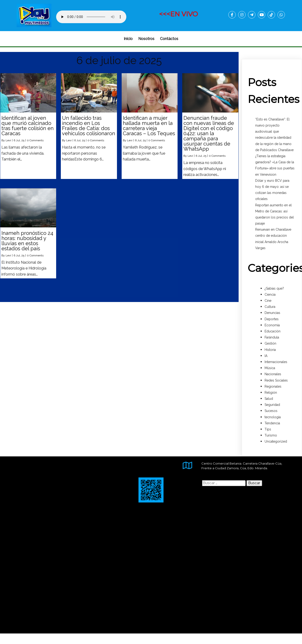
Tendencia (272, 423)
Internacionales (276, 362)
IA (266, 356)
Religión (271, 393)
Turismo (271, 435)
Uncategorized (276, 441)
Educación (273, 331)
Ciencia (270, 295)
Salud (269, 399)
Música (270, 368)
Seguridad (272, 405)
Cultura (270, 307)
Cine (268, 301)
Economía (272, 325)
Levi (8, 140)
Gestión (270, 343)
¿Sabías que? (274, 288)
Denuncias (272, 313)
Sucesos (271, 411)
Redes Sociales (276, 380)
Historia (270, 350)
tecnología (273, 417)
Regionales (273, 386)
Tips (268, 429)
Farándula (272, 337)
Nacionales (273, 374)
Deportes (272, 319)
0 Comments (35, 140)
